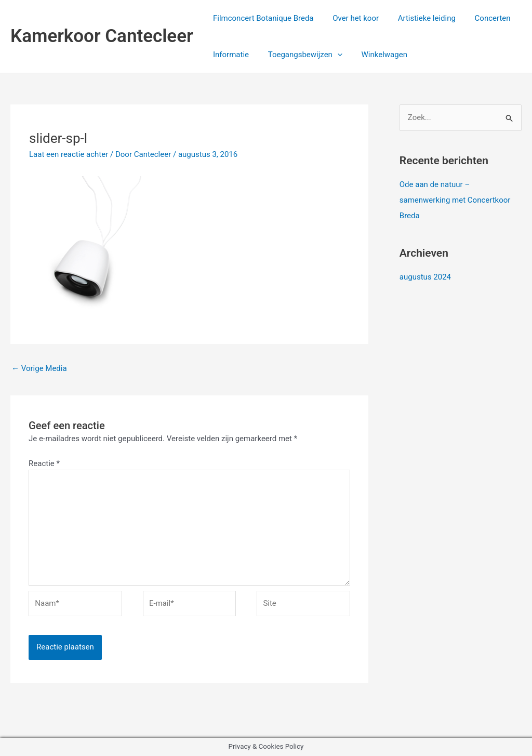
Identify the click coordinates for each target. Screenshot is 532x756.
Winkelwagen (376, 55)
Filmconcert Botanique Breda (262, 18)
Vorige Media (39, 368)
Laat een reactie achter (69, 154)
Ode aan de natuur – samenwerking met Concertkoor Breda (455, 200)
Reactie (44, 463)
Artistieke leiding (418, 18)
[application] (332, 55)
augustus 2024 (425, 277)
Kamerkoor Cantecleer (102, 36)
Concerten (480, 18)
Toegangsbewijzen (300, 55)
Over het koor (350, 18)
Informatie (229, 55)
